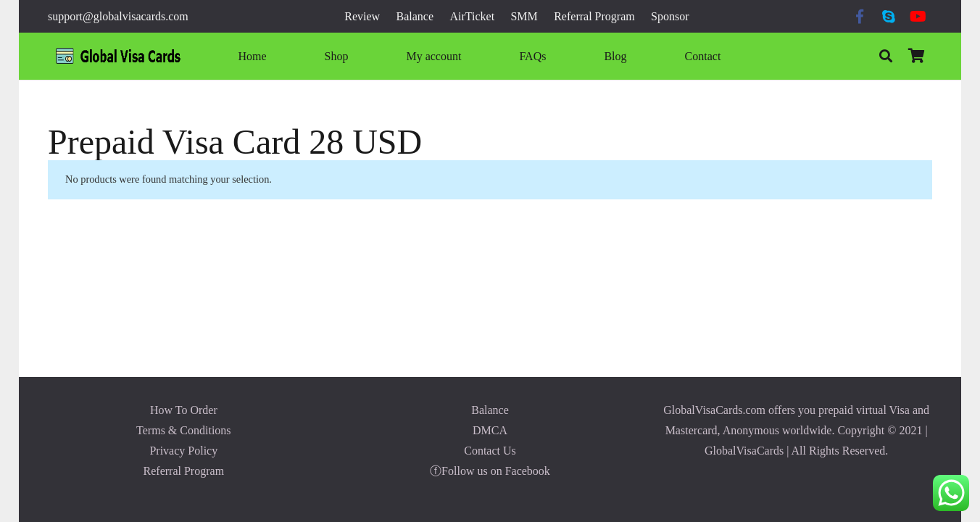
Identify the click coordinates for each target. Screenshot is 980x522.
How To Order (184, 410)
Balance (490, 410)
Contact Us (490, 451)
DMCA (490, 430)
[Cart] (916, 56)
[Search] (886, 56)
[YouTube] (918, 17)
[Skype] (889, 17)
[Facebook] (860, 17)
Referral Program (184, 471)
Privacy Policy (183, 451)
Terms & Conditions (183, 430)
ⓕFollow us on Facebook (490, 471)
